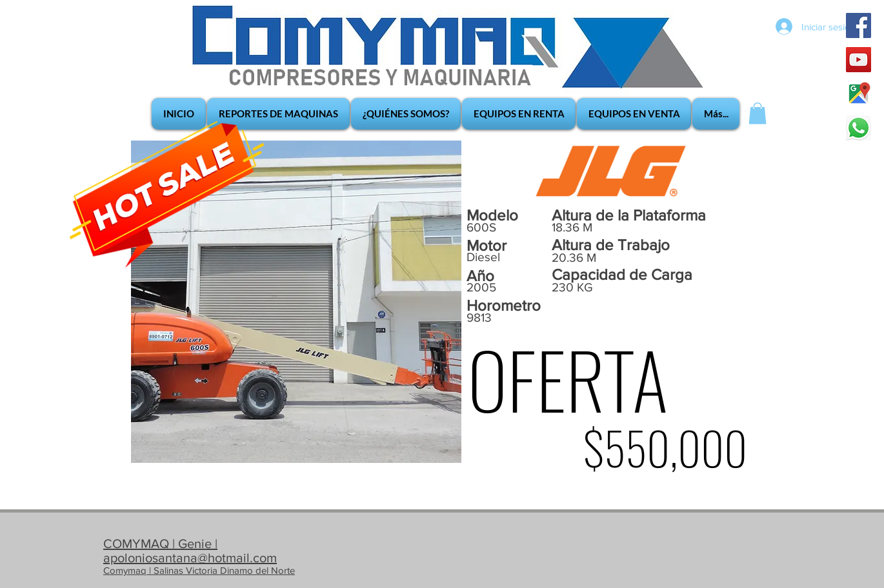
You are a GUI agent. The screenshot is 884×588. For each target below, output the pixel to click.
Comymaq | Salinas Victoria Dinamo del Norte (199, 570)
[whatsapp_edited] (859, 128)
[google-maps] (859, 94)
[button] (758, 113)
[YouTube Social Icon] (859, 60)
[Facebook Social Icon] (859, 25)
